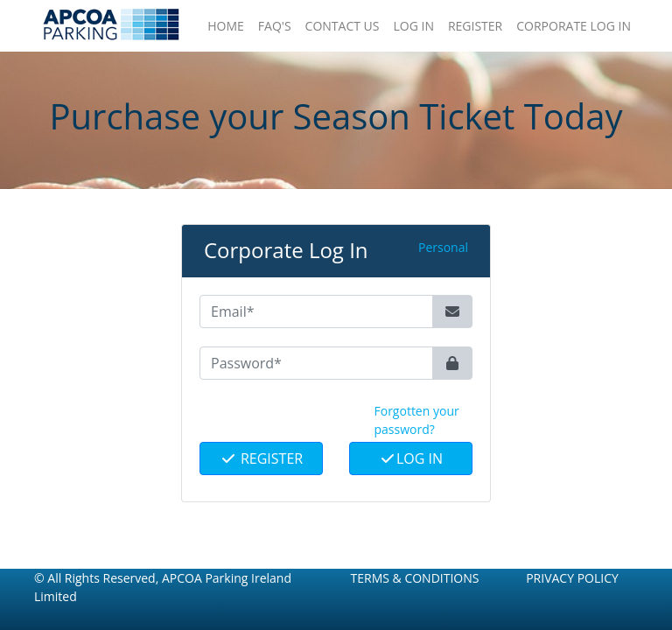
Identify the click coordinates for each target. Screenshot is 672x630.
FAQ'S (275, 26)
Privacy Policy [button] (572, 578)
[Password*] (316, 363)
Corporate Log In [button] (574, 26)
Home (226, 26)
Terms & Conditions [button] (415, 578)
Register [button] (475, 26)
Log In (411, 458)
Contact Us (343, 26)
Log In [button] (413, 26)
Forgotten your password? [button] (417, 420)
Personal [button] (443, 247)
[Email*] (316, 311)
